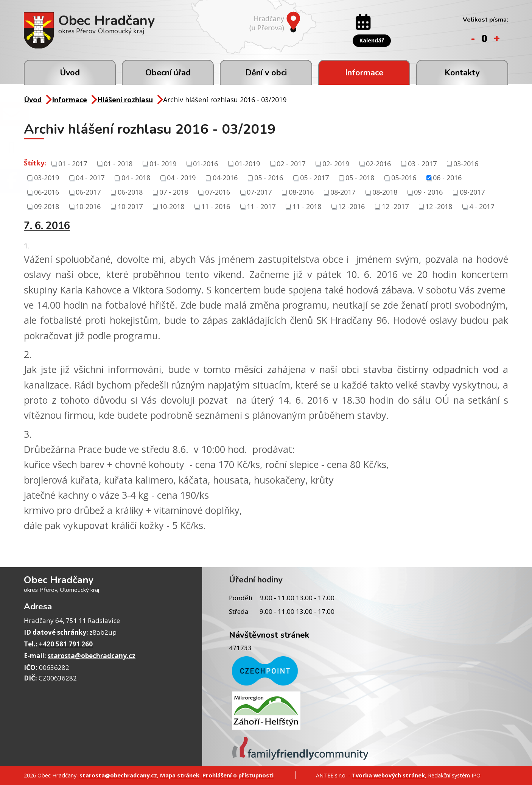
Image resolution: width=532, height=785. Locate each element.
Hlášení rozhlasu (125, 100)
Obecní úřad (168, 73)
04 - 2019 (181, 178)
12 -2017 (395, 206)
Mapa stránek (180, 775)
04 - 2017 (90, 178)
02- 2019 (336, 163)
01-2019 (247, 163)
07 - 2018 (174, 192)
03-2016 (466, 163)
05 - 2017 (314, 178)
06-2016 (47, 192)
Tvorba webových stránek (388, 775)
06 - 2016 (447, 178)
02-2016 (378, 163)
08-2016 (301, 192)
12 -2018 (439, 206)
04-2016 (225, 178)
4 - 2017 (482, 206)
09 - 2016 (428, 192)
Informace (364, 73)
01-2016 (205, 163)
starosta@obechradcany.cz (92, 656)
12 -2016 (351, 206)
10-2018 (172, 206)
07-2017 (259, 192)
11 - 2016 (216, 206)
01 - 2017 (73, 163)
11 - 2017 (261, 206)
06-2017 (88, 192)
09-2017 (472, 192)
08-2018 (385, 192)
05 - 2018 (360, 178)
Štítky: (35, 163)
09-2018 (47, 206)
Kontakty (462, 73)
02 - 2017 (291, 163)
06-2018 (130, 192)
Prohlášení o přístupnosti (238, 775)
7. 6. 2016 (47, 226)
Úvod (70, 73)
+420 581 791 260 (66, 644)
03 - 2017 (422, 163)
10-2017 (130, 206)
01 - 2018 (118, 163)
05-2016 (404, 178)
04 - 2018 (136, 178)
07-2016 (218, 192)
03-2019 (47, 178)
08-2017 (343, 192)
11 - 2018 (307, 206)
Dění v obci (266, 73)
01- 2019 (163, 163)
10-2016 (88, 206)
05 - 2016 (269, 178)
